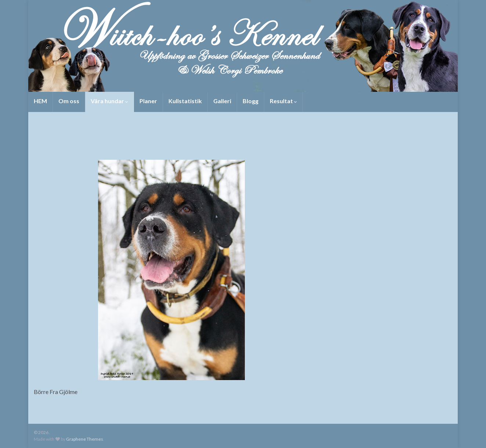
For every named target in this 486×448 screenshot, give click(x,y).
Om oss (69, 101)
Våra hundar (109, 101)
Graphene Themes (85, 439)
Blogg (251, 101)
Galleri (222, 101)
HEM (40, 101)
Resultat (283, 101)
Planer (148, 101)
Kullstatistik (185, 101)
